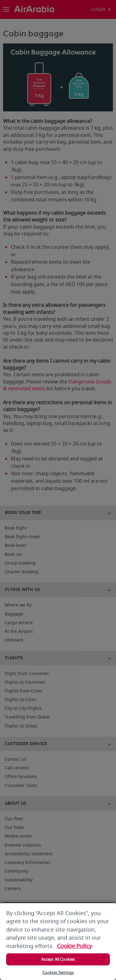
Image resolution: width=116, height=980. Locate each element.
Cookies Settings (58, 973)
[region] (58, 941)
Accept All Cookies (58, 959)
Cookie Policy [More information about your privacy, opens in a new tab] (74, 946)
